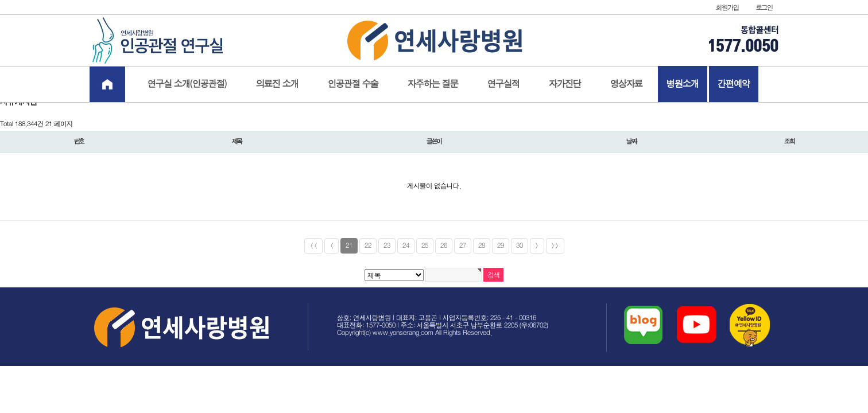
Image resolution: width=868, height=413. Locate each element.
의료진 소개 (277, 84)
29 (501, 246)
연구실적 (503, 84)
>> (555, 246)
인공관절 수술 (353, 84)
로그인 (764, 8)
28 (482, 246)
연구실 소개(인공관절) (187, 84)
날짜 (631, 142)
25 (425, 246)
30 (520, 246)
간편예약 (734, 84)
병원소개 (683, 84)
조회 (789, 142)
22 (368, 246)
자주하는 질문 (433, 84)
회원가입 (727, 8)
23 (387, 246)
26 (444, 246)
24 (406, 246)
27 (463, 246)
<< (313, 246)
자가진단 (565, 84)
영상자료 (626, 84)
